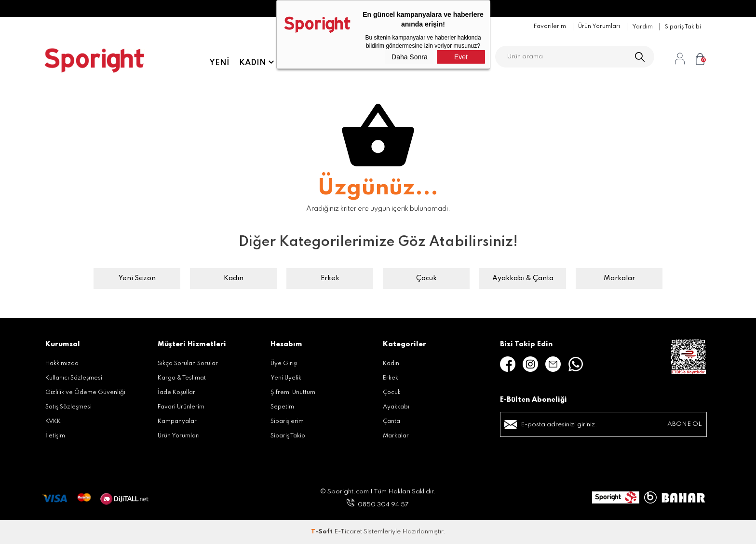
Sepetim (282, 407)
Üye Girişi (284, 364)
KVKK (53, 422)
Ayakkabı (396, 407)
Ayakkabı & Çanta (523, 278)
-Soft (323, 532)
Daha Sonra (410, 57)
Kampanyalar (177, 422)
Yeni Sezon (137, 278)
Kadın (253, 63)
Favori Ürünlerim (181, 407)
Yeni (219, 63)
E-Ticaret (348, 532)
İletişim (55, 436)
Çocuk (426, 278)
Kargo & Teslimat (182, 378)
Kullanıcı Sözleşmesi (74, 378)
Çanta (391, 422)
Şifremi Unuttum (293, 393)
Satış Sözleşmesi (68, 407)
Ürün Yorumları (179, 436)
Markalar (619, 278)
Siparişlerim (287, 422)
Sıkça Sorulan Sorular (188, 364)
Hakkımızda (62, 364)
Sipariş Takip (288, 436)
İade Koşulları (177, 393)
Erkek (330, 278)
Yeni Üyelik (286, 378)
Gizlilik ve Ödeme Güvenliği (85, 393)
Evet (461, 57)
